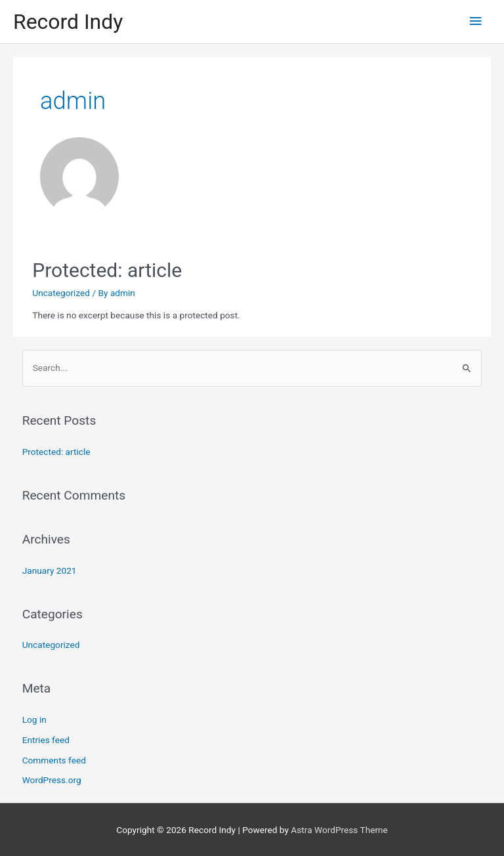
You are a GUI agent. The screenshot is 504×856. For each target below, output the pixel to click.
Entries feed (46, 740)
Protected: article (107, 270)
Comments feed (54, 760)
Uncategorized (61, 293)
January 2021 (50, 570)
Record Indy (68, 22)
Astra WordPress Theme (339, 830)
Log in (34, 719)
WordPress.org (52, 780)
